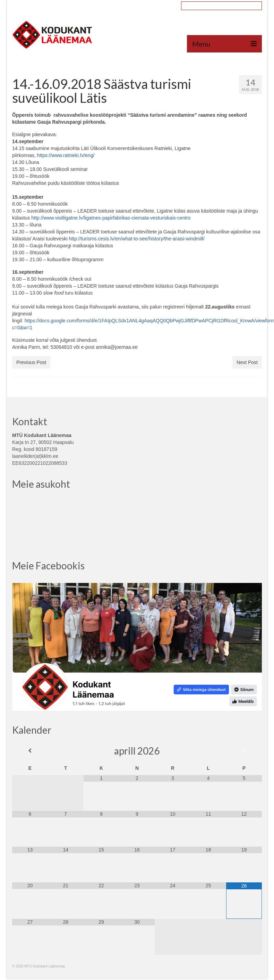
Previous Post (31, 362)
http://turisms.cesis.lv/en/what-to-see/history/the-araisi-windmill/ (136, 239)
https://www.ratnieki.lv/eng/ (66, 155)
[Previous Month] (30, 751)
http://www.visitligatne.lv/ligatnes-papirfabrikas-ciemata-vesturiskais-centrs (111, 218)
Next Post (247, 362)
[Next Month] (244, 751)
